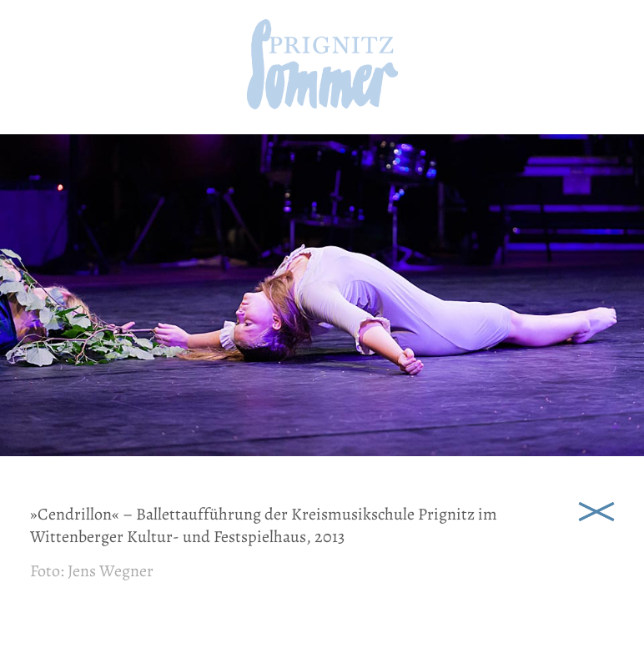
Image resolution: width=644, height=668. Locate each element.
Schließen (596, 510)
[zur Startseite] (322, 104)
